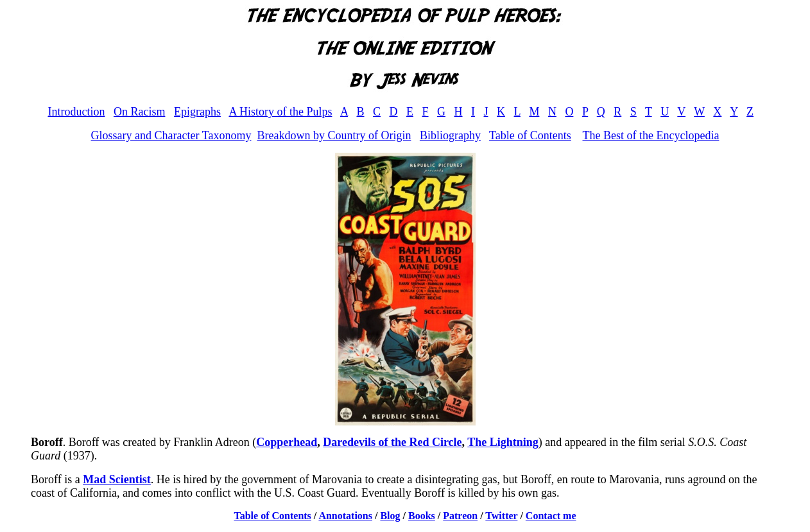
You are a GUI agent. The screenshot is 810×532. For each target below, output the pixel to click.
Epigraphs (197, 112)
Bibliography (450, 135)
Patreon (460, 516)
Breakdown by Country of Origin (334, 135)
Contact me (551, 516)
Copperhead (287, 442)
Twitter (501, 516)
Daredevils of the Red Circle (392, 442)
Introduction (76, 112)
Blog (390, 516)
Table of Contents (530, 135)
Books (422, 516)
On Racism (140, 112)
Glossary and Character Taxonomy (171, 135)
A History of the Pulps (280, 112)
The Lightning (503, 442)
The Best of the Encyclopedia (651, 135)
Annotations (345, 516)
